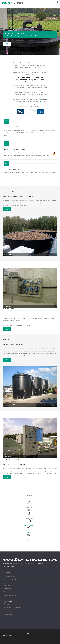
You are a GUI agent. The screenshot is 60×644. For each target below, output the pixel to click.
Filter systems (8, 588)
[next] (58, 31)
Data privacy (49, 638)
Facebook (29, 533)
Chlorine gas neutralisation (11, 580)
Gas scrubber (7, 573)
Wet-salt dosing (8, 615)
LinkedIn (29, 540)
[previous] (2, 31)
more (7, 44)
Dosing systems (8, 604)
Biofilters (7, 569)
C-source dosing (8, 611)
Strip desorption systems (10, 592)
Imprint (55, 638)
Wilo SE (41, 102)
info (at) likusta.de (29, 525)
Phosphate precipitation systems (12, 607)
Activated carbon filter (10, 576)
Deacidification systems (10, 595)
